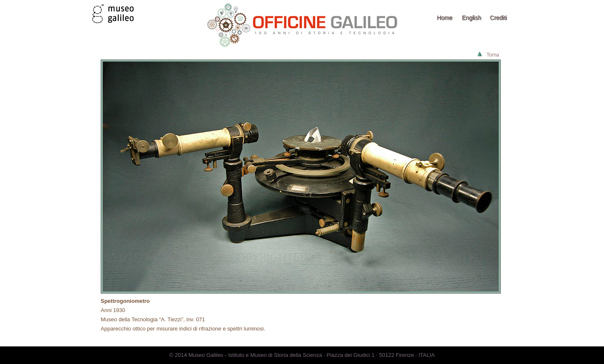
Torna (493, 55)
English (471, 18)
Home (444, 18)
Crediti (498, 18)
